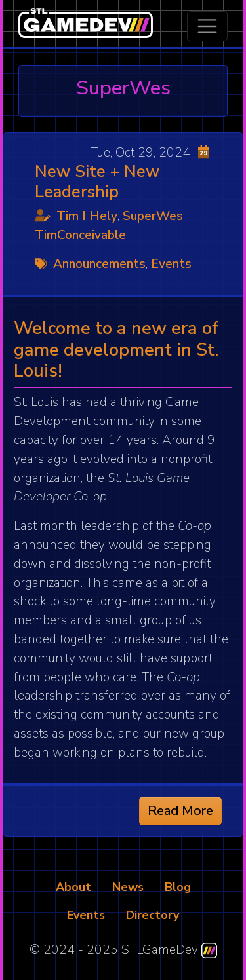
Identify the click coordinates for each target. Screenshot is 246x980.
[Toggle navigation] (207, 26)
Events (171, 264)
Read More (180, 811)
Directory (153, 915)
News (128, 887)
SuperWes (153, 216)
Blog (178, 887)
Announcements (99, 264)
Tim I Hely (87, 216)
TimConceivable (80, 235)
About (73, 887)
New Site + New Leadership (97, 181)
